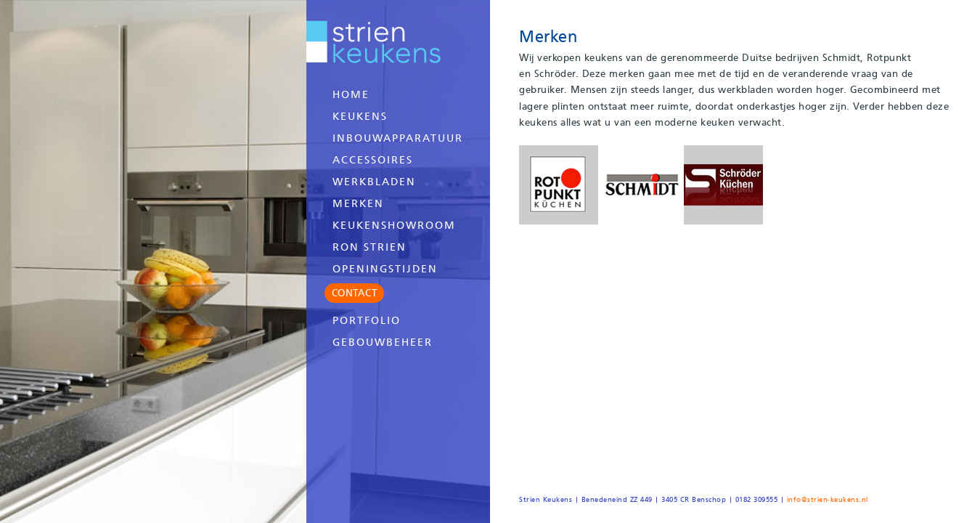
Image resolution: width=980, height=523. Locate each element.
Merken (358, 203)
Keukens (360, 116)
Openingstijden (385, 269)
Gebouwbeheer (383, 342)
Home (351, 94)
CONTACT (355, 293)
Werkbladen (374, 182)
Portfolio (367, 320)
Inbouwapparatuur (398, 138)
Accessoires (373, 160)
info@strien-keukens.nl (828, 499)
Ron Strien (369, 247)
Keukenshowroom (394, 225)
